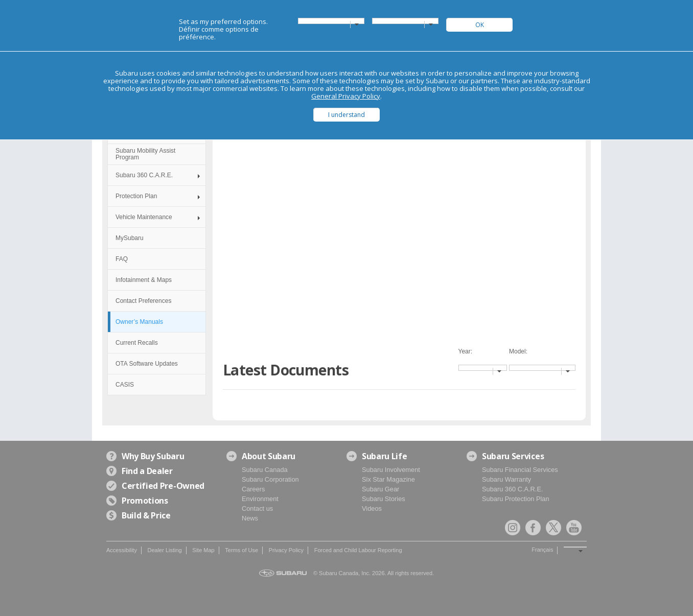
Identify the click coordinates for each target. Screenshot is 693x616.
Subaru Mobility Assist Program (145, 154)
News (250, 518)
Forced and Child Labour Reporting (358, 550)
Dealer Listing (164, 550)
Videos (372, 508)
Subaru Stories (384, 499)
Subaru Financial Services (520, 470)
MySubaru (130, 238)
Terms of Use (241, 550)
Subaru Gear (380, 489)
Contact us (257, 508)
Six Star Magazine (388, 479)
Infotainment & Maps (144, 280)
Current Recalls (137, 343)
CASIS (125, 385)
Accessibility (122, 550)
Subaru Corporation (270, 479)
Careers (253, 489)
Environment (260, 499)
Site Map (203, 550)
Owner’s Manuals (139, 322)
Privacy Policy (286, 550)
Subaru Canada (265, 470)
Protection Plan (136, 196)
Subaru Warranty (506, 479)
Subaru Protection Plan (516, 499)
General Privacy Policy (346, 96)
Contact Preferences (143, 301)
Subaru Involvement (391, 470)
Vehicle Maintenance (144, 217)
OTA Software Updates (147, 364)
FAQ (122, 259)
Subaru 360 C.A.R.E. (144, 175)
